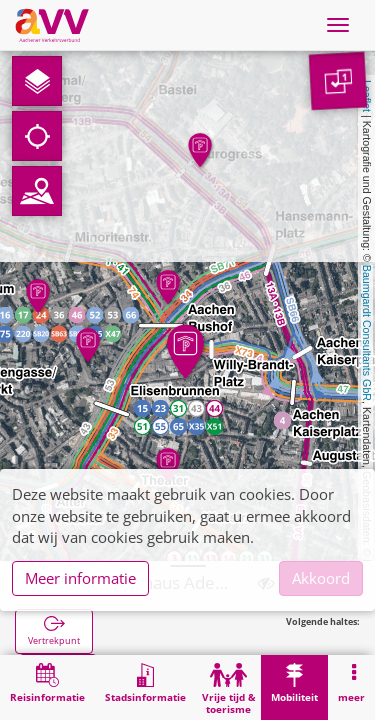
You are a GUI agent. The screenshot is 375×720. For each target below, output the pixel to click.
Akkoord (321, 578)
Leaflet (367, 96)
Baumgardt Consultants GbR (367, 333)
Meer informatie (80, 578)
